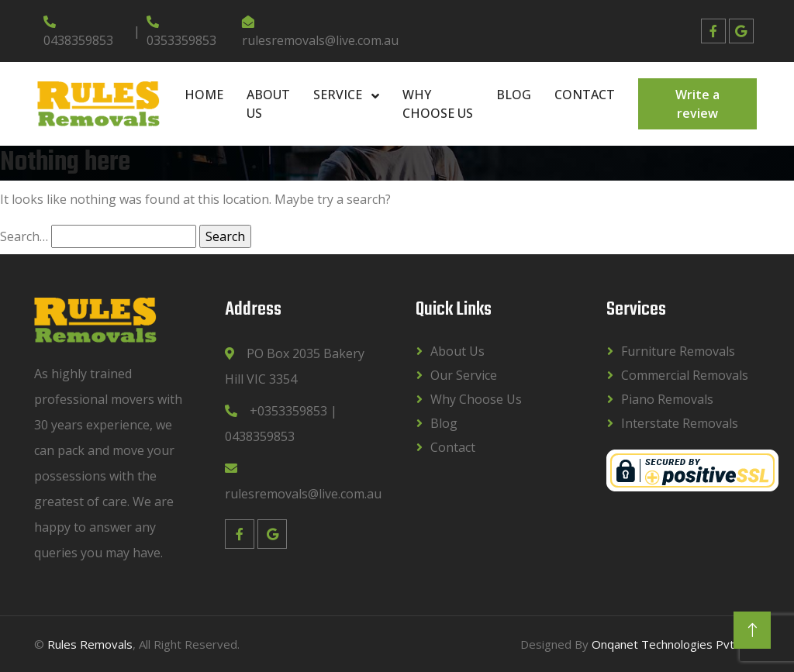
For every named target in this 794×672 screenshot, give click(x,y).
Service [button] (339, 95)
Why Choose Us (438, 104)
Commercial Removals (685, 375)
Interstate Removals (680, 423)
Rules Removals (90, 644)
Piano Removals (667, 399)
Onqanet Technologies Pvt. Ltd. (676, 644)
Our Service (464, 375)
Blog (514, 95)
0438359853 (78, 32)
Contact (585, 95)
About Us (268, 104)
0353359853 (181, 32)
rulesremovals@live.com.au (320, 32)
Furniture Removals (678, 351)
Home (204, 95)
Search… (24, 236)
